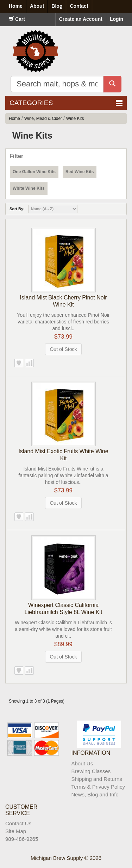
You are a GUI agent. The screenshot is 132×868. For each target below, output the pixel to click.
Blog (57, 6)
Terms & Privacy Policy (98, 787)
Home (14, 119)
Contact (79, 6)
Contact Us (18, 823)
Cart (17, 19)
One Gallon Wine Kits (34, 172)
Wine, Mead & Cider (43, 119)
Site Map (16, 831)
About (37, 6)
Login (117, 19)
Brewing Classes (91, 771)
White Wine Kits (29, 188)
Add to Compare (29, 363)
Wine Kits (75, 119)
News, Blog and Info (95, 794)
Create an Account (81, 19)
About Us (82, 763)
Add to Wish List (19, 363)
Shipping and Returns (97, 779)
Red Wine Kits (80, 172)
